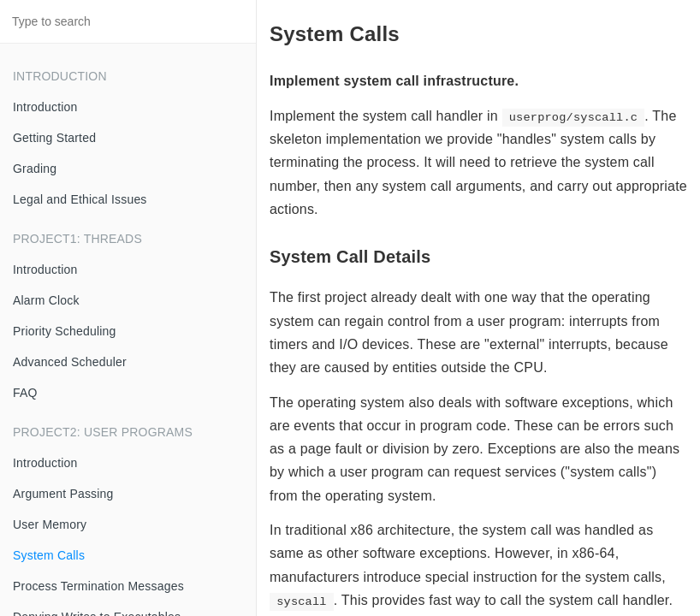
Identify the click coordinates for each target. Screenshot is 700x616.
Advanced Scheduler (70, 362)
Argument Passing (63, 494)
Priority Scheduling (65, 331)
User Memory (50, 524)
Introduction (45, 107)
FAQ (25, 393)
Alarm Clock (46, 300)
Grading (35, 169)
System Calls (49, 555)
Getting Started (54, 138)
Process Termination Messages (98, 586)
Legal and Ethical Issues (80, 199)
